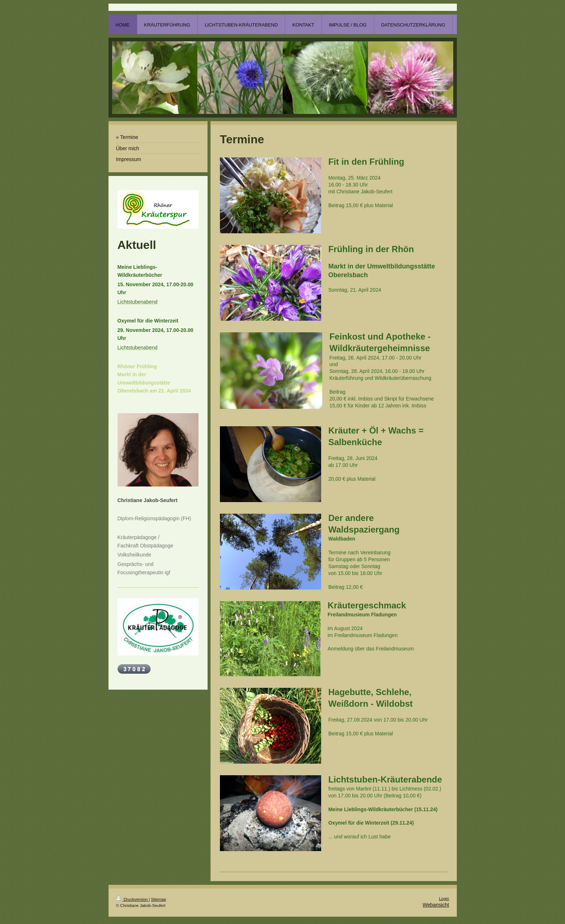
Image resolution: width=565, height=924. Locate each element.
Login (444, 899)
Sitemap (159, 899)
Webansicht (436, 905)
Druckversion (132, 899)
